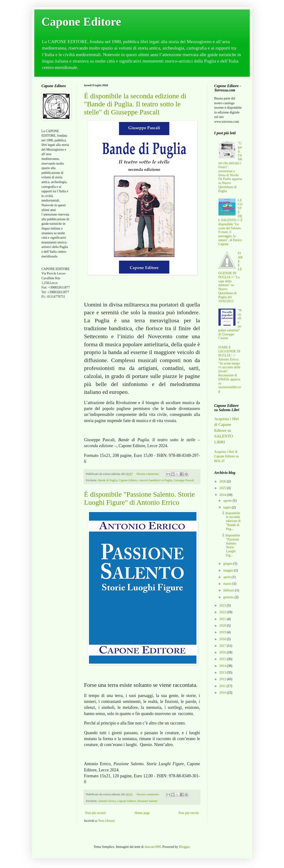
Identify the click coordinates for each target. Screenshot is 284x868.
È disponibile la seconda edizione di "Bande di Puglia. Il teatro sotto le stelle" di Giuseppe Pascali (135, 104)
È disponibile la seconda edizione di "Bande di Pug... (232, 521)
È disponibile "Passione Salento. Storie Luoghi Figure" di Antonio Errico (139, 498)
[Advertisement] (56, 377)
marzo (228, 584)
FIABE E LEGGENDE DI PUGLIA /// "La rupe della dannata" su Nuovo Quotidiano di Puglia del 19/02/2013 (231, 277)
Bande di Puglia (107, 480)
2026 (223, 481)
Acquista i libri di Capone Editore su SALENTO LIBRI (227, 430)
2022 (223, 612)
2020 (223, 626)
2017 (223, 646)
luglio (227, 507)
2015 (223, 659)
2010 (223, 693)
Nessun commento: (148, 474)
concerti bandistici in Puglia (155, 480)
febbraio (229, 590)
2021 (223, 619)
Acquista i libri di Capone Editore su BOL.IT (226, 456)
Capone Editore (81, 22)
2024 (223, 495)
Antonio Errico (107, 801)
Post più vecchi (189, 813)
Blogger (184, 847)
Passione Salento (148, 801)
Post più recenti (95, 813)
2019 (223, 632)
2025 (223, 488)
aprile (227, 577)
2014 (223, 666)
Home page (142, 813)
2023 (223, 605)
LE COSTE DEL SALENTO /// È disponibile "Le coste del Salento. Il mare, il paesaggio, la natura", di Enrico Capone (231, 222)
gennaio (229, 597)
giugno (228, 564)
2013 (223, 672)
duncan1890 (153, 847)
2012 (223, 679)
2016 (223, 652)
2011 (223, 686)
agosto (228, 501)
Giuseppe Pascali (184, 480)
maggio (229, 570)
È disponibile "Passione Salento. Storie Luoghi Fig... (231, 545)
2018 (223, 639)
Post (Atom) (107, 821)
